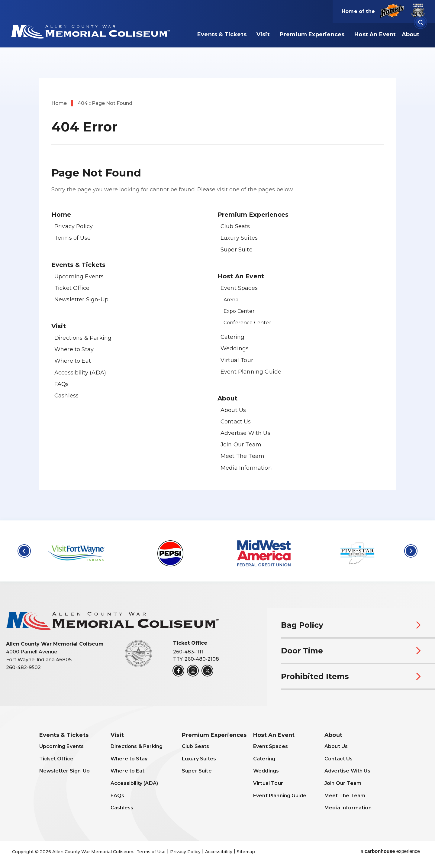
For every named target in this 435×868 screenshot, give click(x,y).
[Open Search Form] (420, 23)
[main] (217, 260)
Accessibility (219, 852)
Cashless (66, 396)
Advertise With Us (245, 433)
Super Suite (237, 250)
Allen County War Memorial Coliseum (89, 31)
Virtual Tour (237, 360)
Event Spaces (239, 288)
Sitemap (246, 852)
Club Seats (235, 226)
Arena (231, 300)
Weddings (235, 348)
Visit (263, 34)
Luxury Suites (239, 238)
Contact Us (236, 422)
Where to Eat (73, 361)
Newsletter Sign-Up (81, 300)
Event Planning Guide (251, 372)
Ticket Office (72, 288)
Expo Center (239, 311)
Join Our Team (241, 445)
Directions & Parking (83, 338)
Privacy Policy (74, 226)
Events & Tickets (222, 34)
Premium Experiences (312, 34)
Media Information (246, 468)
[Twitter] (207, 671)
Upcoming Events (79, 277)
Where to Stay (74, 349)
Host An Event (375, 34)
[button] (24, 551)
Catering (232, 337)
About (411, 34)
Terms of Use (72, 238)
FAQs (62, 384)
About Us (233, 410)
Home (59, 103)
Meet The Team (242, 456)
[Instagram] (193, 671)
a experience (390, 851)
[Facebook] (178, 671)
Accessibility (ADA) (80, 373)
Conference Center (247, 323)
